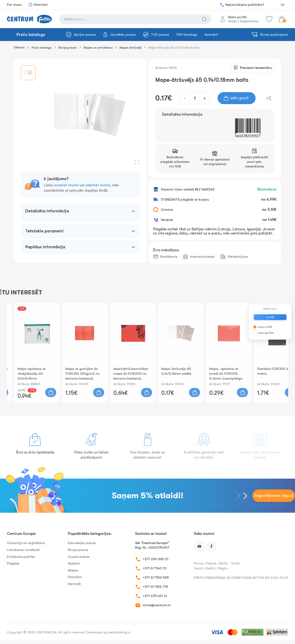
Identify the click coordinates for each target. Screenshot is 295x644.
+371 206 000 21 (156, 559)
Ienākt (233, 21)
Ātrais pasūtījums (270, 35)
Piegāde (13, 563)
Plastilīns (75, 577)
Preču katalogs (31, 35)
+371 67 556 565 (156, 577)
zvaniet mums (66, 185)
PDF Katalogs (187, 35)
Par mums (14, 5)
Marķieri (74, 563)
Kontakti (211, 35)
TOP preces (156, 35)
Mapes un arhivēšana (98, 48)
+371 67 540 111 (155, 568)
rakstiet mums (98, 185)
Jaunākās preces (119, 35)
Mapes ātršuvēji (131, 48)
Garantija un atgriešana (26, 543)
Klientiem (38, 5)
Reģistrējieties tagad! (274, 496)
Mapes (73, 570)
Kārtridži (74, 584)
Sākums (19, 47)
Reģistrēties (249, 21)
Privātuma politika (21, 557)
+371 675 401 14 (155, 596)
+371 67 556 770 (155, 587)
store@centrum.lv (157, 605)
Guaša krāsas (79, 557)
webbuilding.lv (119, 632)
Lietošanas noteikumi (23, 550)
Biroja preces (68, 48)
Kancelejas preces (82, 543)
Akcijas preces (81, 35)
